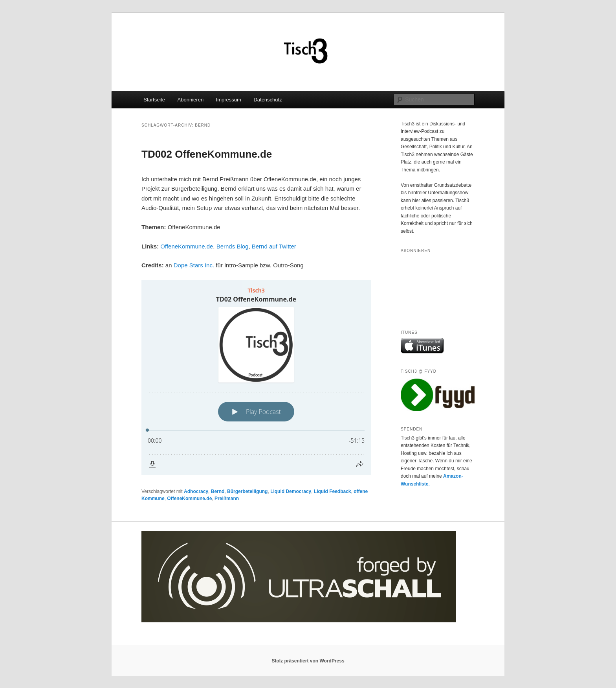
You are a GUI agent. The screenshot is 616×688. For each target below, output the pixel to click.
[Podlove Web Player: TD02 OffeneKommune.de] (256, 378)
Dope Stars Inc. (194, 265)
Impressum (229, 100)
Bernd (218, 491)
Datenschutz (268, 100)
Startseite (154, 100)
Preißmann (227, 499)
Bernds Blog (233, 246)
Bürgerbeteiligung (247, 491)
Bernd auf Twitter (274, 246)
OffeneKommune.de (187, 246)
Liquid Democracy (291, 491)
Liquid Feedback (333, 491)
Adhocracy (196, 491)
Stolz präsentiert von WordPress (308, 661)
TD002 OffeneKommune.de (207, 154)
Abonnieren (191, 100)
